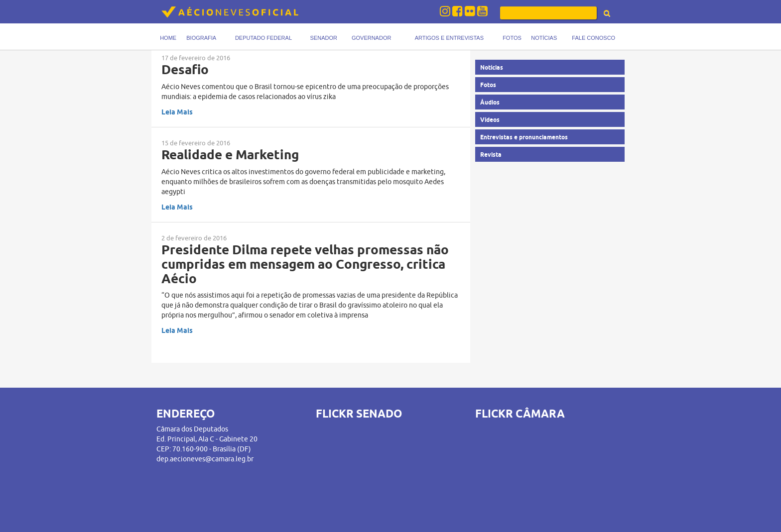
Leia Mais (177, 112)
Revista (491, 155)
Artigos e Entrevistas (449, 38)
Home (168, 38)
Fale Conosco (593, 38)
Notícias (544, 38)
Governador (371, 38)
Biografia (201, 38)
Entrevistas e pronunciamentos (524, 137)
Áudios (490, 102)
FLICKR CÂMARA (520, 414)
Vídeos (490, 120)
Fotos (512, 38)
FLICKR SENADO (359, 414)
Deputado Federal (263, 38)
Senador (324, 38)
